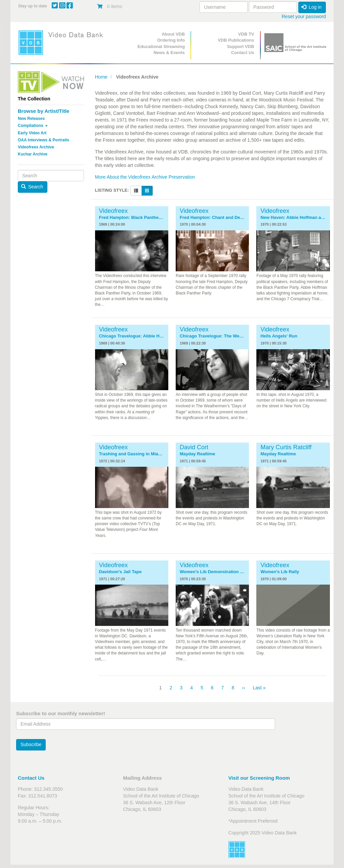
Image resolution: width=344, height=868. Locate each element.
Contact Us (243, 53)
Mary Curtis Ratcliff (286, 447)
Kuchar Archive (33, 154)
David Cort (194, 447)
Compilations (33, 126)
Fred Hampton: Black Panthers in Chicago (132, 218)
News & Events (169, 53)
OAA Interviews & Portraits (44, 140)
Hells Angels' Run (279, 336)
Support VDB (241, 47)
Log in (311, 7)
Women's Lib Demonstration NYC (212, 572)
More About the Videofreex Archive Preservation (145, 177)
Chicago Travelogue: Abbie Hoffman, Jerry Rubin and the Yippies (132, 336)
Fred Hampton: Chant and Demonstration (212, 218)
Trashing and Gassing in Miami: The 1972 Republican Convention (132, 454)
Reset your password (304, 16)
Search (32, 187)
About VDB (173, 34)
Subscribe (31, 744)
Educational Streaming (161, 47)
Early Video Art (32, 133)
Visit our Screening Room (259, 778)
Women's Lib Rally (280, 572)
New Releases (31, 119)
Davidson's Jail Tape (120, 572)
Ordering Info (171, 40)
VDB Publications (236, 40)
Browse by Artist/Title (44, 111)
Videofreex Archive (36, 147)
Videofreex (114, 211)
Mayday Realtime (198, 454)
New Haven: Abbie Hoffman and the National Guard (293, 218)
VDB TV (246, 34)
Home (101, 77)
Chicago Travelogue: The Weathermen (212, 336)
